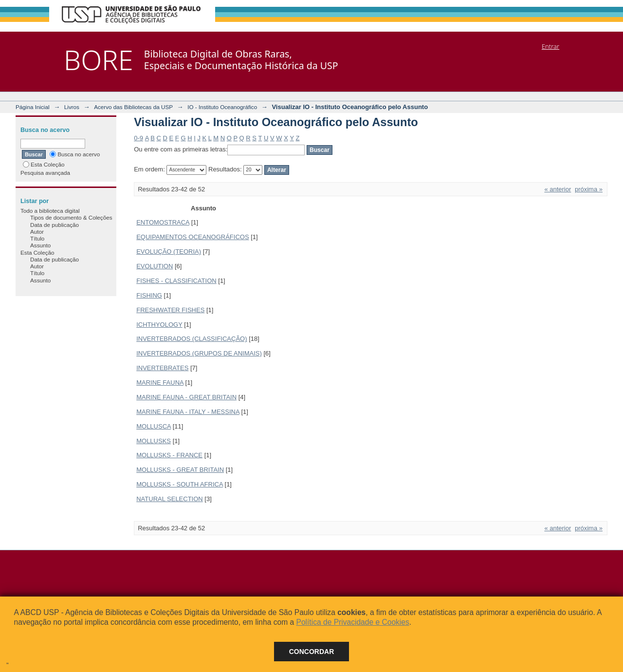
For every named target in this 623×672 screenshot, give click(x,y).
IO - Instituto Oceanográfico (222, 107)
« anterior (558, 189)
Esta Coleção (44, 164)
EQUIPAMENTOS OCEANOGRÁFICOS (192, 237)
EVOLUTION (155, 266)
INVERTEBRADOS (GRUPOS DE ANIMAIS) (199, 353)
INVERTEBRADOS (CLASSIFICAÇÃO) (192, 339)
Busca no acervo (75, 154)
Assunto (40, 245)
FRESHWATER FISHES (170, 310)
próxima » (589, 189)
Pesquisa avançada (45, 173)
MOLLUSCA (154, 426)
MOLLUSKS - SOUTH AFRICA (180, 484)
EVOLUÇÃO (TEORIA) (169, 252)
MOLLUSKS (154, 441)
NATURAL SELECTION (170, 499)
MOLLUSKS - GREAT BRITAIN (180, 470)
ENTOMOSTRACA (163, 222)
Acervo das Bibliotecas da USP (133, 107)
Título (37, 238)
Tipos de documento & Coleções (71, 217)
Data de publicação (55, 225)
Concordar (312, 652)
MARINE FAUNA (160, 383)
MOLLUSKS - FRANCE (169, 455)
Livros (72, 107)
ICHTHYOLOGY (159, 325)
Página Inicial (33, 107)
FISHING (149, 295)
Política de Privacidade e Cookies (352, 622)
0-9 (138, 138)
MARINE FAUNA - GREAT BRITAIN (186, 397)
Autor (37, 232)
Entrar (550, 46)
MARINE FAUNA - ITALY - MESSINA (188, 412)
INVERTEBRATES (162, 368)
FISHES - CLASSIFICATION (176, 281)
